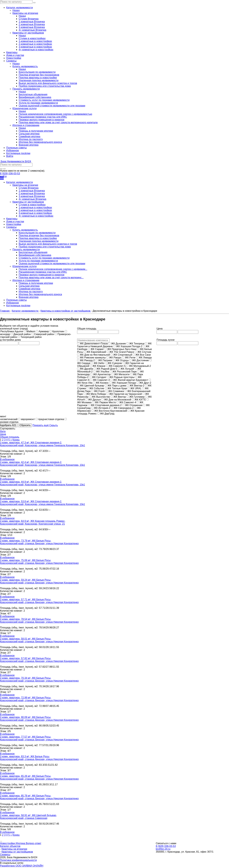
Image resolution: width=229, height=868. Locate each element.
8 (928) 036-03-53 (10, 174)
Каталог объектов (10, 846)
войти (3, 176)
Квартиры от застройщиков (17, 852)
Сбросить (25, 425)
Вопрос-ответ (34, 843)
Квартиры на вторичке (14, 849)
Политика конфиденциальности (18, 860)
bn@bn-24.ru (163, 849)
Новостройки (8, 843)
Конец (16, 440)
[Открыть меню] (114, 178)
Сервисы (5, 855)
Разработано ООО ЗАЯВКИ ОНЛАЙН (22, 866)
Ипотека (21, 843)
